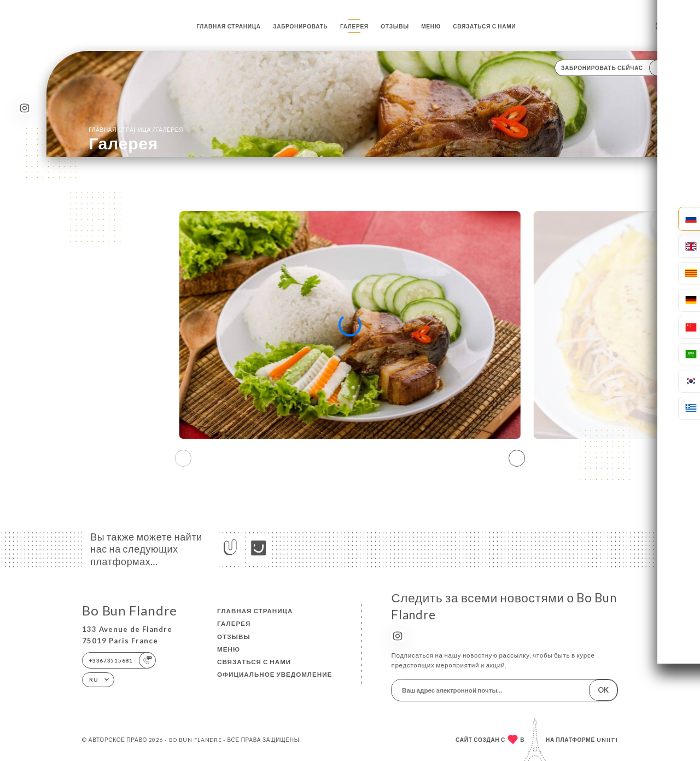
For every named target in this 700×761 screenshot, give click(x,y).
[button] (517, 458)
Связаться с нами (484, 26)
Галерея (354, 26)
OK (603, 690)
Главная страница (229, 26)
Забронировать (300, 26)
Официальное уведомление (275, 674)
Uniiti (607, 740)
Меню (431, 26)
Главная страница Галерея (136, 129)
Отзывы (395, 26)
